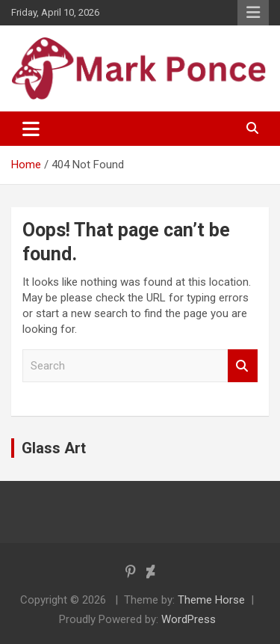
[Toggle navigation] (31, 129)
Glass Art (54, 448)
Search (243, 366)
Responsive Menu (253, 13)
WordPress (189, 619)
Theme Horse (211, 600)
